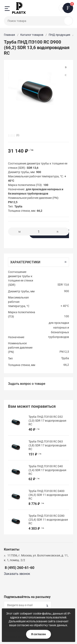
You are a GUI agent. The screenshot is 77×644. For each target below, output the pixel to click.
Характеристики (25, 262)
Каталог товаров (32, 35)
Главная (9, 35)
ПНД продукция (59, 35)
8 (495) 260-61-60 (20, 568)
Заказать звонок (17, 574)
